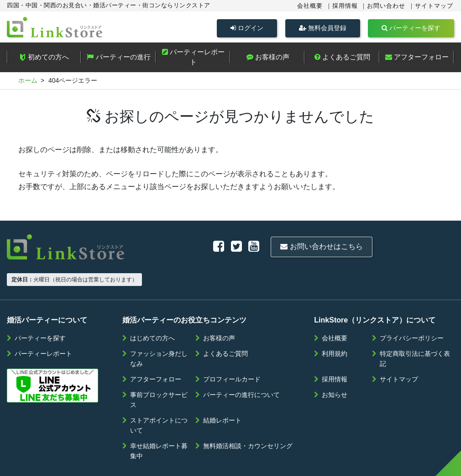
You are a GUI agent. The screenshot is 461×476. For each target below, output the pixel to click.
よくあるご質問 (342, 59)
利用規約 (335, 326)
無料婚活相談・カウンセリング (248, 418)
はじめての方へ (152, 310)
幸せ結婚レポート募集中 (159, 423)
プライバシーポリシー (412, 310)
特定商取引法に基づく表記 (415, 331)
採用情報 (345, 6)
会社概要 (310, 6)
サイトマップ (434, 6)
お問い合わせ (386, 6)
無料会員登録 (323, 28)
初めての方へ (44, 59)
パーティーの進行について (241, 367)
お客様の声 (268, 59)
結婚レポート (222, 392)
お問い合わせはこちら (227, 247)
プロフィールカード (232, 351)
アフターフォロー (417, 59)
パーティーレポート (193, 59)
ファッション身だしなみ (159, 331)
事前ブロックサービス (159, 372)
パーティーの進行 (118, 59)
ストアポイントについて (159, 397)
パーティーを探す (411, 28)
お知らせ (335, 367)
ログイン (247, 28)
